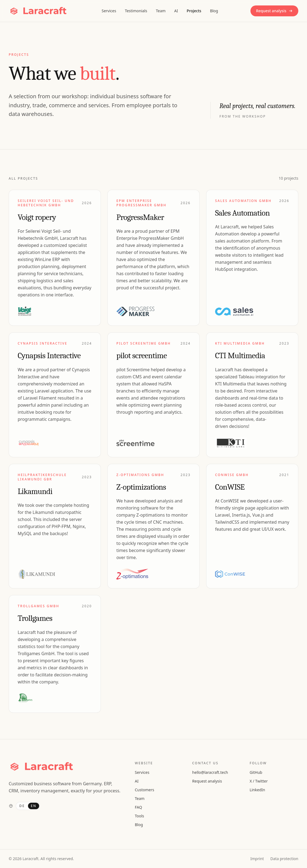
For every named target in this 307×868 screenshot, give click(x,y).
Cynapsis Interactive (49, 356)
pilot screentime (142, 356)
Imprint (257, 859)
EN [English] (34, 806)
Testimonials (136, 11)
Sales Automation (242, 213)
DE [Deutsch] (22, 806)
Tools (139, 816)
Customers (145, 790)
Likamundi (35, 491)
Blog (214, 11)
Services (109, 11)
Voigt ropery (37, 217)
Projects (194, 11)
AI (176, 11)
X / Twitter (259, 781)
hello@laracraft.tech (210, 772)
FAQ (139, 807)
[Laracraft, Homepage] (39, 11)
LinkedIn (257, 790)
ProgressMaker (140, 217)
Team (161, 11)
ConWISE (230, 487)
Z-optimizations (141, 487)
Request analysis (274, 11)
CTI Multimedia (240, 356)
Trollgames (35, 618)
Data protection (284, 859)
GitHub (256, 772)
